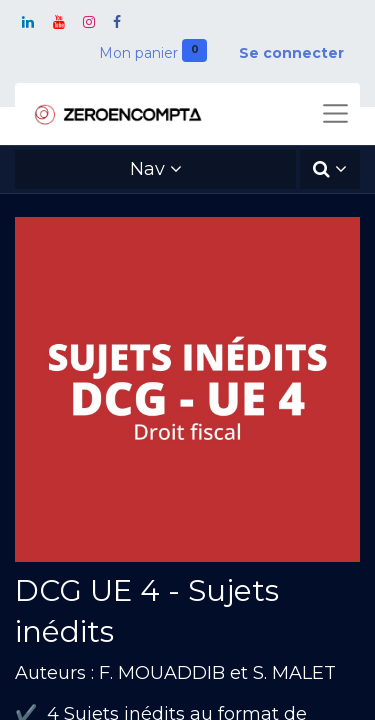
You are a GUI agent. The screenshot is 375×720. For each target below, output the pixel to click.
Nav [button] (147, 169)
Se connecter (291, 53)
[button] (330, 169)
